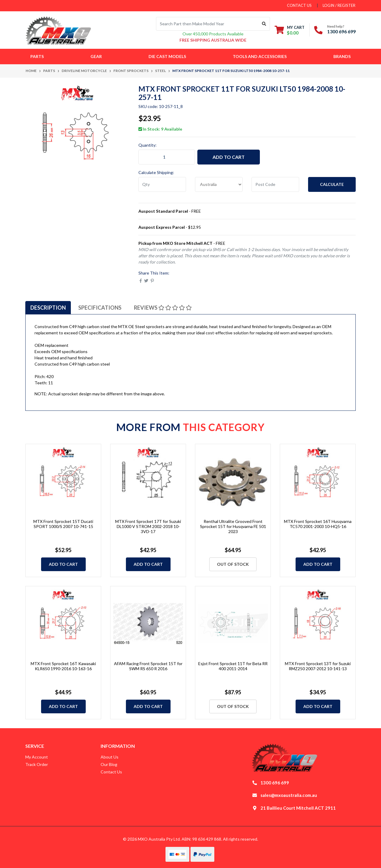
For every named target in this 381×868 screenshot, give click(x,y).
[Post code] (275, 184)
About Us (110, 757)
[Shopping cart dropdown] (290, 30)
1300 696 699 (341, 31)
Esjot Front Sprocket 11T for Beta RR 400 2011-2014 (233, 666)
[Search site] (264, 24)
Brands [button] (342, 56)
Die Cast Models (167, 56)
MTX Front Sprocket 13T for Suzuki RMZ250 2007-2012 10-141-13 (318, 666)
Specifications (100, 308)
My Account (37, 757)
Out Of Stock (233, 564)
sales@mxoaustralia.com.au (289, 795)
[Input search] (207, 24)
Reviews (163, 308)
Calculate (332, 184)
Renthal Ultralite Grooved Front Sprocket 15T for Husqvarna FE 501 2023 (233, 526)
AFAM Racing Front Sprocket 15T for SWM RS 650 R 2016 (148, 666)
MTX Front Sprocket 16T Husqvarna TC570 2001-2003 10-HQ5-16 (318, 524)
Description (48, 308)
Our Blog (109, 764)
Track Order (37, 764)
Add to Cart (229, 157)
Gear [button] (96, 56)
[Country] (219, 184)
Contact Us (111, 772)
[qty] (162, 184)
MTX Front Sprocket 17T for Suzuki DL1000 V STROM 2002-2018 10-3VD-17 (148, 526)
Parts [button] (37, 56)
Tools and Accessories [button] (260, 56)
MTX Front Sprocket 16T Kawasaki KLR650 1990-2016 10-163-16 (63, 666)
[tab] (48, 308)
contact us (299, 5)
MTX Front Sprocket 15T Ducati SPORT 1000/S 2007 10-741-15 (63, 524)
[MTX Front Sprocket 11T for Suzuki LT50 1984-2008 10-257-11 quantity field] (167, 157)
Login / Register (339, 5)
